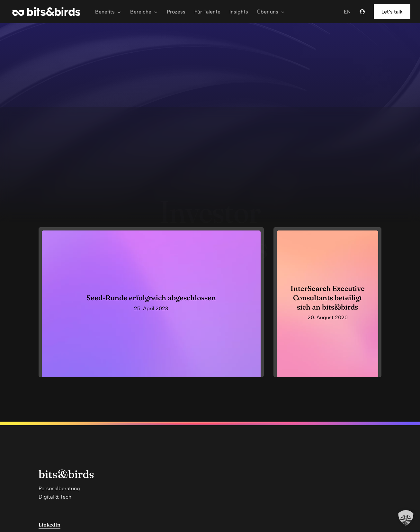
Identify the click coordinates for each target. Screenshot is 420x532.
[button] (406, 518)
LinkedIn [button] (49, 525)
